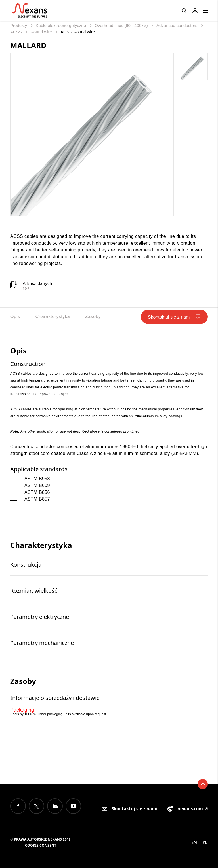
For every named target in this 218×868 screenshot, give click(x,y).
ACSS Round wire (78, 32)
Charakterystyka (53, 316)
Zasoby (93, 316)
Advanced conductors (177, 25)
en (194, 842)
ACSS (17, 32)
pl (204, 842)
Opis (15, 316)
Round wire (42, 32)
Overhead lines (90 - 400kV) (122, 25)
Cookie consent (41, 845)
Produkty (19, 25)
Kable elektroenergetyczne (61, 25)
